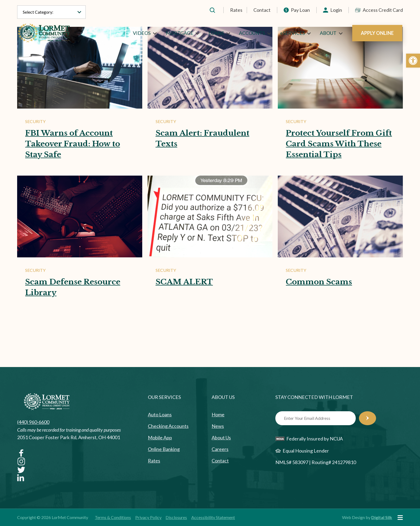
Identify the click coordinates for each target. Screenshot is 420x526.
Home (218, 414)
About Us (221, 438)
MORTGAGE (180, 33)
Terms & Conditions (113, 517)
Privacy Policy (148, 517)
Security (35, 121)
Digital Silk (382, 517)
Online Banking (164, 449)
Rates (236, 10)
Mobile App (160, 438)
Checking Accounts (168, 426)
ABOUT (328, 33)
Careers (220, 449)
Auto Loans (160, 414)
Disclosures (176, 517)
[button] (413, 61)
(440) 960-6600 (33, 422)
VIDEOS (142, 33)
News (218, 426)
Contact (262, 10)
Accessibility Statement (213, 517)
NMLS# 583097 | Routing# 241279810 (316, 462)
